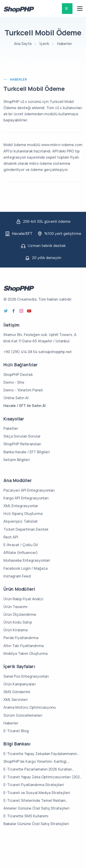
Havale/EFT (22, 233)
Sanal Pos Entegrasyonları (26, 676)
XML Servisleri (16, 700)
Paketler (11, 428)
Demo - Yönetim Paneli (23, 390)
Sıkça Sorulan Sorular (22, 436)
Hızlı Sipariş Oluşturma (23, 514)
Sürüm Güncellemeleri (23, 715)
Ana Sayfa (23, 44)
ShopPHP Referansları (22, 444)
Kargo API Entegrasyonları (26, 498)
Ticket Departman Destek (26, 529)
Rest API (11, 537)
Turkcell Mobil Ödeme (34, 89)
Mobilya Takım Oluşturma (25, 653)
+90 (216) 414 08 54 (20, 352)
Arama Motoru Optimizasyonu (30, 707)
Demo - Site (14, 382)
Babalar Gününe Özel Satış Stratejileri (36, 824)
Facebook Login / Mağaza (25, 568)
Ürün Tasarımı (15, 607)
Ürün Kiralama (15, 630)
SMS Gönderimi (17, 692)
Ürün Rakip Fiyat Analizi (23, 599)
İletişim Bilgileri (17, 460)
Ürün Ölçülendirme (20, 614)
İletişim (11, 325)
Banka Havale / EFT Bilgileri (27, 452)
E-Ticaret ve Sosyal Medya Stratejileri (37, 793)
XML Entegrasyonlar (21, 506)
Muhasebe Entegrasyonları (27, 560)
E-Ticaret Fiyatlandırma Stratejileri (34, 785)
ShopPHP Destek (18, 375)
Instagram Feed (17, 576)
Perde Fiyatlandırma (21, 638)
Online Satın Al (16, 398)
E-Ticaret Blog (16, 731)
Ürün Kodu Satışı (18, 622)
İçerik (44, 44)
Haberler (65, 44)
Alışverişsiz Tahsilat (21, 521)
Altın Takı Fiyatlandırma (24, 646)
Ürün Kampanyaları (20, 684)
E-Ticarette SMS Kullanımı (26, 816)
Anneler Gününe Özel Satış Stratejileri (36, 808)
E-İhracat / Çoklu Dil (21, 545)
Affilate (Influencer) (21, 553)
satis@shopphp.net (55, 352)
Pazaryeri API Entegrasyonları (29, 490)
